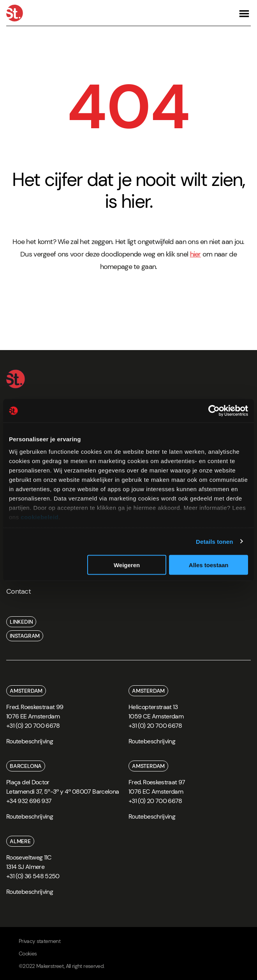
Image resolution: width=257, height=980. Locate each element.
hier (195, 254)
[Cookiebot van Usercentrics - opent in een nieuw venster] (214, 411)
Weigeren (127, 565)
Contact (18, 591)
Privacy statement (40, 941)
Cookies (28, 953)
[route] (30, 744)
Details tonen (214, 541)
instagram (25, 636)
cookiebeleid (40, 517)
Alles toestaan (209, 565)
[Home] (15, 13)
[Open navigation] (244, 13)
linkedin (21, 622)
